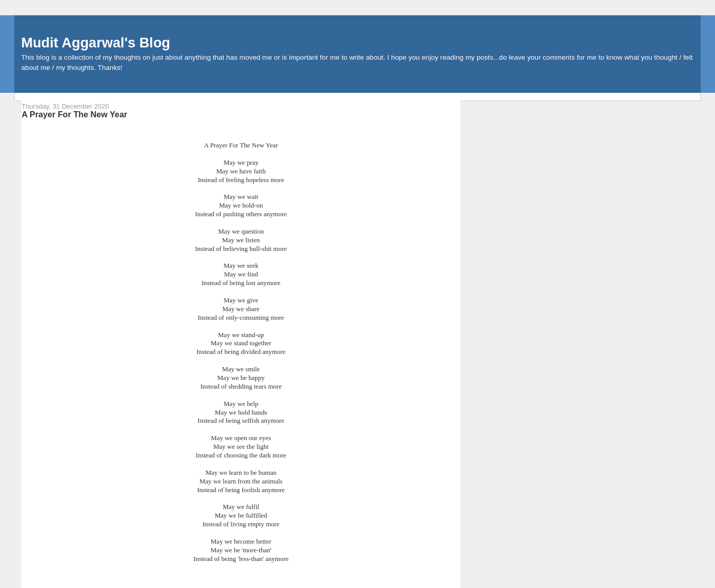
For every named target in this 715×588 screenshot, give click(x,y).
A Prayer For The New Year (74, 114)
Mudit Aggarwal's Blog (95, 43)
